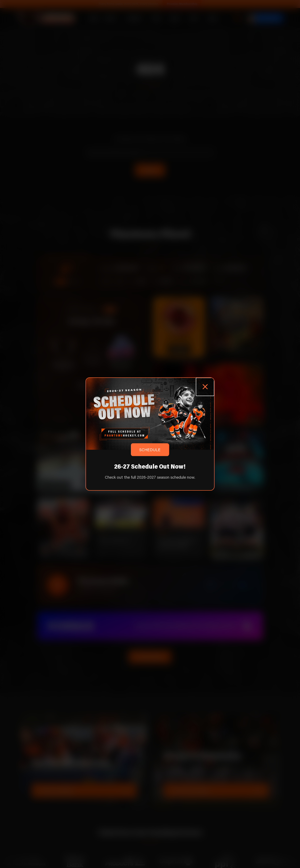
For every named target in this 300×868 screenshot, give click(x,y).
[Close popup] (205, 387)
